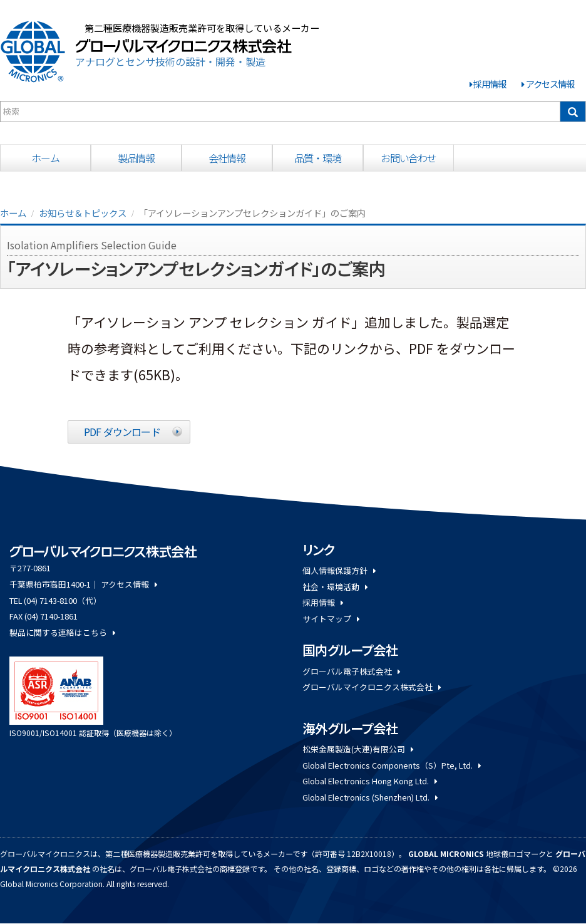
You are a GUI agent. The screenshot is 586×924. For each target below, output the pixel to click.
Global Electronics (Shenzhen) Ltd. (370, 797)
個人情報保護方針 (339, 570)
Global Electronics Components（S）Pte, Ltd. (392, 765)
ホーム (45, 158)
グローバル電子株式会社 (351, 671)
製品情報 (136, 158)
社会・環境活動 (335, 587)
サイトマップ (331, 619)
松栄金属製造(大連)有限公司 (358, 749)
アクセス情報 (550, 84)
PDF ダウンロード (122, 432)
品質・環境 (317, 158)
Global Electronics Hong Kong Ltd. (370, 781)
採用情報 (490, 84)
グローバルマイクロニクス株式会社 (372, 687)
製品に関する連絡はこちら (62, 632)
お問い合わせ (409, 158)
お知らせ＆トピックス (83, 213)
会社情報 (227, 158)
